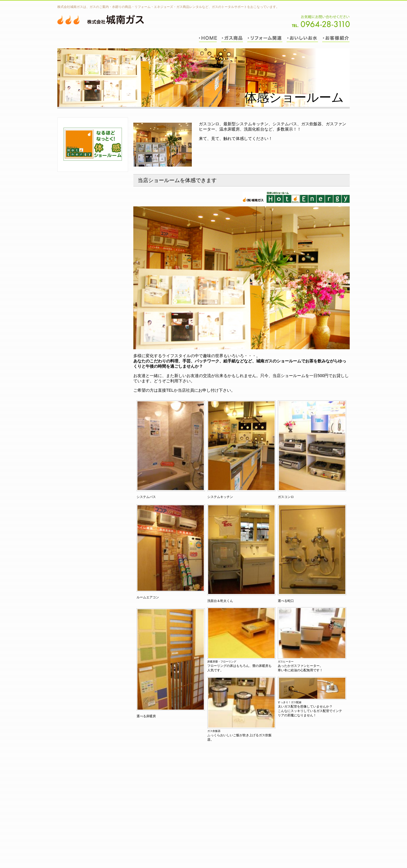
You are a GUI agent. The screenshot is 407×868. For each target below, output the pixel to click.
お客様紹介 (336, 38)
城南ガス (101, 20)
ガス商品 (232, 38)
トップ (208, 38)
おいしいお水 (302, 38)
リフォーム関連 (265, 38)
